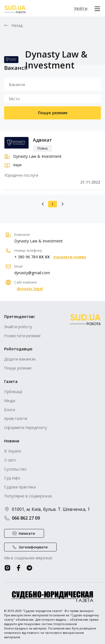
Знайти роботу (18, 327)
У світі (10, 460)
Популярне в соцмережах (28, 496)
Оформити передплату (26, 427)
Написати (27, 533)
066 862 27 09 (22, 518)
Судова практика (20, 487)
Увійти (81, 8)
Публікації (13, 392)
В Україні (13, 451)
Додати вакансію (20, 359)
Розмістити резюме (22, 336)
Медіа (10, 401)
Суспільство (15, 469)
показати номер (70, 257)
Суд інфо (12, 478)
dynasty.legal (30, 289)
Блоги (10, 410)
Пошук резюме (53, 113)
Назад (17, 25)
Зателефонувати (33, 547)
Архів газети (16, 418)
